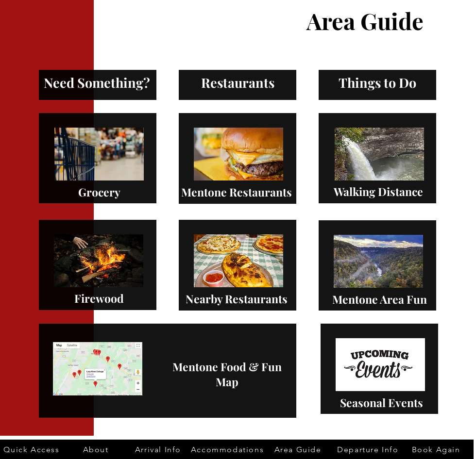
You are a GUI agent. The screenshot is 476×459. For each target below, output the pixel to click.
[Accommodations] (228, 449)
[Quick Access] (33, 449)
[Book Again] (437, 449)
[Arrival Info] (159, 449)
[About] (97, 449)
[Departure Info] (369, 449)
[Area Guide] (299, 449)
